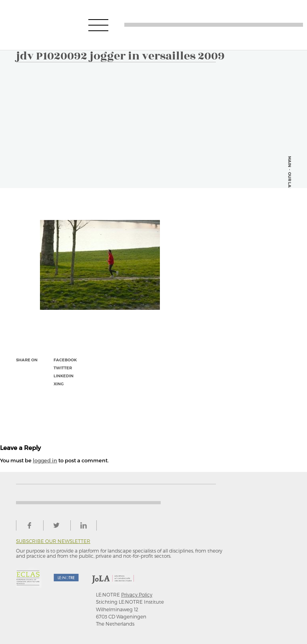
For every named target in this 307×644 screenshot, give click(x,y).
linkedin (64, 376)
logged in (45, 460)
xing (59, 384)
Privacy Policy (137, 594)
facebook (65, 360)
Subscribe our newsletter (53, 541)
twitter (63, 368)
